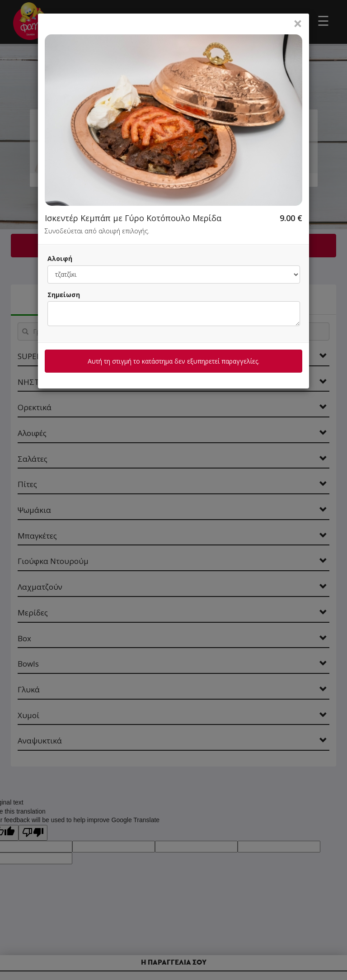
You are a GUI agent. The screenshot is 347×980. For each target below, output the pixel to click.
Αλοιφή (60, 258)
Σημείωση (64, 295)
